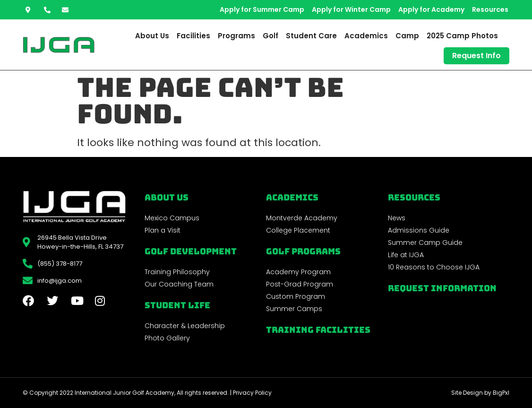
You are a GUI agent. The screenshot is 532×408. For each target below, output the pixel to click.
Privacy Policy (252, 393)
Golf (270, 36)
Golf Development (191, 251)
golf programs (303, 251)
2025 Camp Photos (462, 36)
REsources (414, 197)
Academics (366, 36)
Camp (407, 36)
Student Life (177, 305)
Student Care (311, 36)
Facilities (193, 36)
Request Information (442, 288)
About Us (152, 36)
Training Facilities (318, 330)
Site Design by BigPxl (480, 393)
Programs (236, 36)
